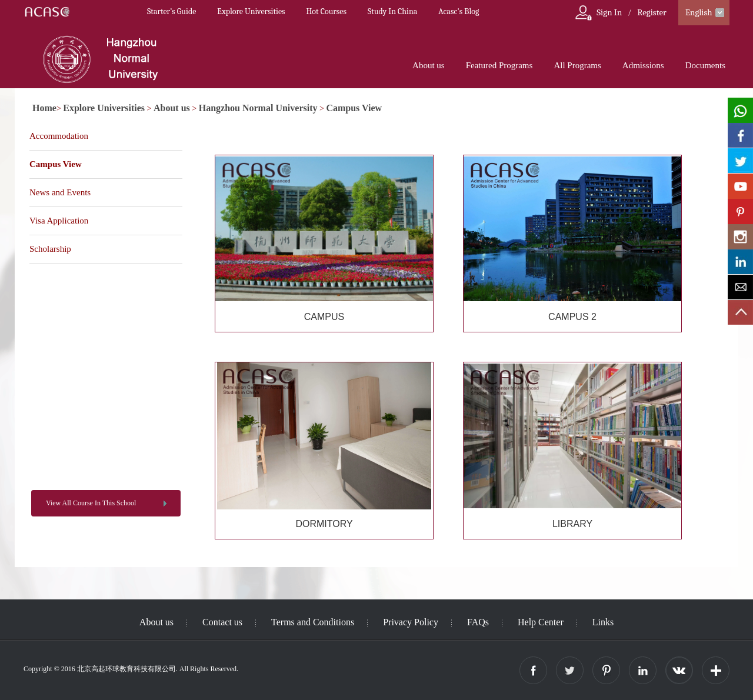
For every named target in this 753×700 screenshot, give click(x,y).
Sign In (609, 12)
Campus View (354, 108)
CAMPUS (324, 317)
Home (44, 108)
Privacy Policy (411, 622)
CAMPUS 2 (572, 317)
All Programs (577, 65)
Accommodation (59, 136)
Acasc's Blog (459, 11)
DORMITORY (324, 524)
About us (429, 65)
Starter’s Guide (171, 11)
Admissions (643, 65)
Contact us (222, 622)
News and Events (60, 192)
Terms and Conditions (313, 622)
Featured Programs (499, 65)
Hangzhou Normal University (258, 108)
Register (652, 12)
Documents (705, 65)
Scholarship (50, 249)
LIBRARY (572, 524)
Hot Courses (326, 11)
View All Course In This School (91, 503)
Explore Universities (251, 11)
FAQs (478, 622)
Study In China (392, 11)
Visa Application (59, 221)
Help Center (541, 622)
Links (603, 622)
